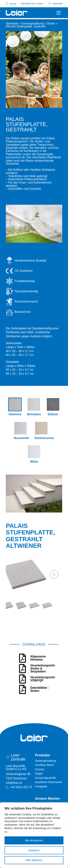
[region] (34, 835)
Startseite (12, 23)
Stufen (51, 23)
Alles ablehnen (34, 860)
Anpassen (34, 850)
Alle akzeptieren (34, 840)
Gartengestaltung (32, 23)
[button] (54, 592)
